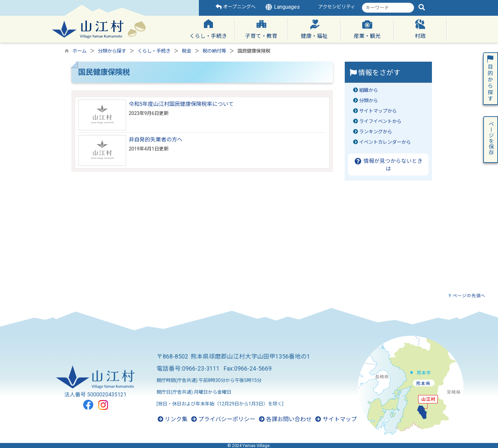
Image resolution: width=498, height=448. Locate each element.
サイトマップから (378, 111)
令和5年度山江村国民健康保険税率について (181, 104)
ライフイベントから (380, 121)
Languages (282, 7)
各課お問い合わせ (285, 419)
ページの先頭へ (469, 296)
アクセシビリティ (337, 7)
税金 (186, 51)
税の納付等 (214, 51)
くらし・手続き (154, 51)
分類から (369, 101)
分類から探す (112, 51)
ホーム (79, 51)
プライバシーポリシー (223, 419)
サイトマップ (336, 419)
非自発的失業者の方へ (156, 140)
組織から (369, 90)
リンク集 (173, 419)
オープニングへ (236, 7)
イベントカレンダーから (385, 142)
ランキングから (376, 132)
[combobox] (388, 8)
